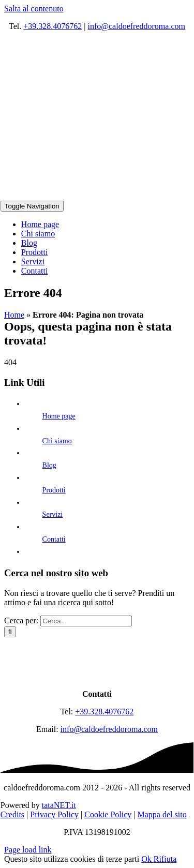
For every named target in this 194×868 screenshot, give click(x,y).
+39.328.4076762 (53, 26)
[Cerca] (10, 632)
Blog (49, 465)
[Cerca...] (86, 621)
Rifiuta (165, 859)
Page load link (28, 850)
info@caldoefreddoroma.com (137, 26)
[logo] (97, 676)
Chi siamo (57, 441)
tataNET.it (59, 805)
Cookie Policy (108, 814)
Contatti (54, 539)
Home (14, 315)
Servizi (53, 514)
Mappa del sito (162, 814)
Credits (12, 814)
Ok (147, 859)
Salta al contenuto (34, 9)
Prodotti (54, 490)
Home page (59, 416)
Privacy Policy (54, 814)
